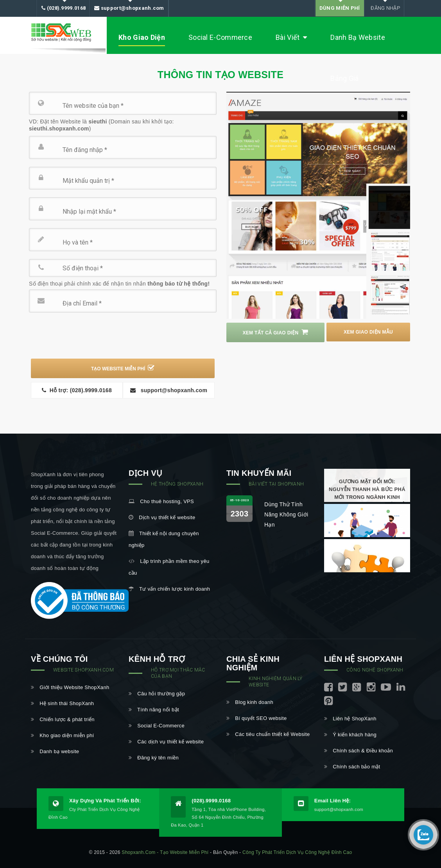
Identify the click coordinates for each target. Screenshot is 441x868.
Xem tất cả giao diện (272, 332)
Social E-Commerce (220, 37)
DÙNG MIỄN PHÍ (340, 8)
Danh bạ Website (358, 37)
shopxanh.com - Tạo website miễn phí (165, 852)
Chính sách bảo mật (352, 767)
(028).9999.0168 (64, 8)
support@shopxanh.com (129, 8)
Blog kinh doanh (250, 702)
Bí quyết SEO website (256, 718)
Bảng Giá (344, 78)
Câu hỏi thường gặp (157, 694)
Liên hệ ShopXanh (350, 719)
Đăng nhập (384, 8)
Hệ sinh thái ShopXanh (62, 703)
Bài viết (291, 38)
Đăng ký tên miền (154, 758)
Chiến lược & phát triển (63, 719)
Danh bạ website (55, 751)
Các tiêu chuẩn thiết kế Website (268, 734)
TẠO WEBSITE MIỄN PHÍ (123, 368)
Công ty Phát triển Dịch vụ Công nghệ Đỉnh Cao (297, 852)
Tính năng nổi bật (154, 710)
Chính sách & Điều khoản (359, 751)
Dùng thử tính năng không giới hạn (286, 514)
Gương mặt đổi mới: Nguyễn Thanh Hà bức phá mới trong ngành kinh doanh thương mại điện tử (367, 493)
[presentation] (90, 336)
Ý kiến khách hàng (350, 735)
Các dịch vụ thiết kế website (166, 742)
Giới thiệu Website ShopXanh (70, 687)
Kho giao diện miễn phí (62, 735)
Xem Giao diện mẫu (372, 332)
